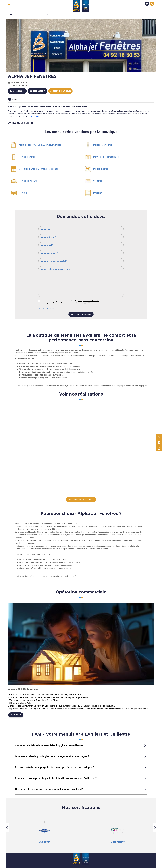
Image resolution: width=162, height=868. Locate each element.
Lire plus (35, 117)
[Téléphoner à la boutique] (18, 91)
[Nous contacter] (152, 4)
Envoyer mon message (81, 314)
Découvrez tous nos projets (81, 499)
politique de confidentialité (88, 301)
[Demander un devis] (147, 4)
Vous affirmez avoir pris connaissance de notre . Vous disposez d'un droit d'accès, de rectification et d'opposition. (70, 302)
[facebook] (32, 123)
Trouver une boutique (25, 15)
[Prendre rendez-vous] (37, 91)
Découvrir (16, 715)
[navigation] (9, 4)
